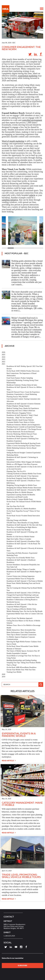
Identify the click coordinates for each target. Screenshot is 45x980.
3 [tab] (17, 248)
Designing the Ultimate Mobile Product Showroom (24, 488)
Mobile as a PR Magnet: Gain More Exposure (22, 464)
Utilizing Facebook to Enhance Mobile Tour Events (24, 474)
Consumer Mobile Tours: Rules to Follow (21, 422)
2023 (3, 359)
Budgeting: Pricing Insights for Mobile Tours (22, 485)
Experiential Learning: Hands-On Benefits (21, 495)
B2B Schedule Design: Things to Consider (21, 569)
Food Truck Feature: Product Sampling (20, 378)
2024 (3, 357)
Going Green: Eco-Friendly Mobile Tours (21, 558)
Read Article (9, 761)
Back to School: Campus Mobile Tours (20, 499)
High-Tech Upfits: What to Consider (19, 539)
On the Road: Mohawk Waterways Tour (20, 436)
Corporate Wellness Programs (17, 607)
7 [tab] (40, 248)
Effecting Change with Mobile (17, 520)
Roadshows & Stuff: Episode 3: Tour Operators (22, 476)
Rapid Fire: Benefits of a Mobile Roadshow (21, 509)
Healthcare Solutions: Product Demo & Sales (22, 385)
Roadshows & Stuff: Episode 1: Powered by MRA (24, 490)
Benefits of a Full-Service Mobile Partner (21, 537)
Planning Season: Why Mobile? (17, 397)
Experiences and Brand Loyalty (17, 497)
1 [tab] (5, 248)
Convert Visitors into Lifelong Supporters (21, 576)
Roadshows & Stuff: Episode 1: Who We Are (22, 604)
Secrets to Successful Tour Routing (18, 530)
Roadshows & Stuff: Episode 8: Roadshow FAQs (23, 541)
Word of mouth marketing (13, 141)
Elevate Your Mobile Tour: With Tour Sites (21, 670)
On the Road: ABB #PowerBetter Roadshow (22, 667)
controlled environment (32, 120)
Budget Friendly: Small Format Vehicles (20, 420)
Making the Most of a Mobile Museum (20, 492)
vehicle (32, 195)
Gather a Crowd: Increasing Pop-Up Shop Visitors (23, 446)
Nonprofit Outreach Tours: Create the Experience (23, 392)
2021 (3, 364)
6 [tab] (34, 248)
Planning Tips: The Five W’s (16, 471)
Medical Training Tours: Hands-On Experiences (23, 408)
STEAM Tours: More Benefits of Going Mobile (23, 523)
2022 (3, 362)
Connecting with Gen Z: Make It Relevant (21, 411)
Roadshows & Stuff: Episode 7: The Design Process (24, 429)
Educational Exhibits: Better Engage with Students (24, 462)
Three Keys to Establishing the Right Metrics (22, 527)
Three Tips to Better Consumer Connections (21, 635)
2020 (3, 674)
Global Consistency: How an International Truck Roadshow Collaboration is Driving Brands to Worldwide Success (23, 600)
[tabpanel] (23, 231)
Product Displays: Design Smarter (18, 406)
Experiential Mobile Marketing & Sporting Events (24, 443)
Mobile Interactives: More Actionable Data (21, 630)
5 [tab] (28, 248)
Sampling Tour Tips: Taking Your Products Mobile (24, 663)
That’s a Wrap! (12, 665)
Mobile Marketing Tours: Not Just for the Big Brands (24, 611)
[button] (42, 9)
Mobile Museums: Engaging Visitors (19, 413)
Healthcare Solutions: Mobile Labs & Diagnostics (23, 425)
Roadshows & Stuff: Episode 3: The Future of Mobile (25, 581)
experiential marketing (28, 76)
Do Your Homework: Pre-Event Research (21, 432)
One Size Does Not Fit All (15, 506)
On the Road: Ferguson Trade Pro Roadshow (22, 478)
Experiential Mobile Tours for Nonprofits (20, 579)
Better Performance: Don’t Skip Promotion (21, 632)
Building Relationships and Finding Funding (22, 660)
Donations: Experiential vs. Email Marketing (22, 394)
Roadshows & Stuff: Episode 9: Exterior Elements (24, 404)
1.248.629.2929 (9, 936)
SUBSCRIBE (22, 965)
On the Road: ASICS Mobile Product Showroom (23, 371)
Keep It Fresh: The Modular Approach (19, 618)
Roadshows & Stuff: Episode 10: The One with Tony (24, 525)
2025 (3, 355)
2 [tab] (11, 248)
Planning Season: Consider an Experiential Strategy (24, 427)
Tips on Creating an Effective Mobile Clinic (21, 609)
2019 (3, 677)
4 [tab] (22, 248)
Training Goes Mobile (14, 672)
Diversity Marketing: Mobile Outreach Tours (22, 434)
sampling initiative (10, 200)
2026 (3, 352)
